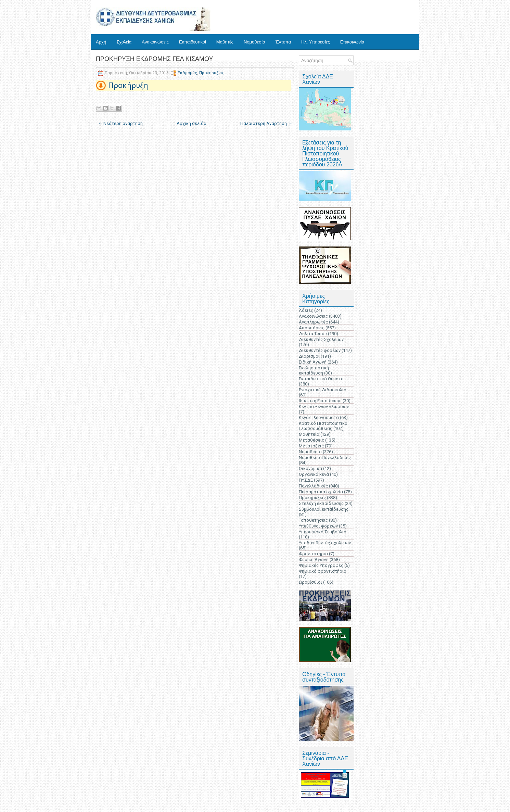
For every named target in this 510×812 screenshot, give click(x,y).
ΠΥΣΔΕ (306, 480)
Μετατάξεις (311, 446)
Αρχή (101, 42)
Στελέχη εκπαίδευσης (321, 503)
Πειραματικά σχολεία (321, 492)
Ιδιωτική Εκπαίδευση (320, 401)
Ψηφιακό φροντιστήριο (323, 571)
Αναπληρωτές (313, 322)
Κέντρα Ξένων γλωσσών (324, 407)
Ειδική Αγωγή (313, 362)
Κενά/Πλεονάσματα (319, 417)
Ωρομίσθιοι (310, 582)
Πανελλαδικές (313, 486)
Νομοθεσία (254, 42)
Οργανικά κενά (314, 474)
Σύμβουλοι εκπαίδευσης (324, 509)
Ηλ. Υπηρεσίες (316, 42)
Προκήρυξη (128, 85)
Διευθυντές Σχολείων (321, 339)
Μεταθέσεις (311, 440)
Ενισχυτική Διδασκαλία (323, 390)
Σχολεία (124, 42)
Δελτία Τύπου (313, 334)
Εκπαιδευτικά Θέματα (321, 379)
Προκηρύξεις (212, 73)
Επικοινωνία (352, 42)
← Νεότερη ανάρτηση (120, 123)
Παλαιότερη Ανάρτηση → (266, 123)
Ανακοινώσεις (155, 42)
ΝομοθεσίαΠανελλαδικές (325, 458)
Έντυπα (283, 42)
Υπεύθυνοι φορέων (318, 526)
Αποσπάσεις (312, 328)
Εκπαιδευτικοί (193, 42)
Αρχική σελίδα (192, 123)
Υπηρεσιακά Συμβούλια (323, 532)
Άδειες (306, 310)
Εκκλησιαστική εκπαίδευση (314, 370)
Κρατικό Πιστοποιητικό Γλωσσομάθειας (323, 426)
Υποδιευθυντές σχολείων (325, 543)
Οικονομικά (310, 468)
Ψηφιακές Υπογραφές (321, 565)
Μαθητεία (309, 434)
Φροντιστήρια (313, 554)
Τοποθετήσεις (313, 520)
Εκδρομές (187, 73)
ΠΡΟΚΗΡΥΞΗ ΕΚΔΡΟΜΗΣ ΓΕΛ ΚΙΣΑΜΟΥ (154, 59)
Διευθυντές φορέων (320, 350)
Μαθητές (225, 42)
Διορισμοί (309, 356)
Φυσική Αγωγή (314, 560)
